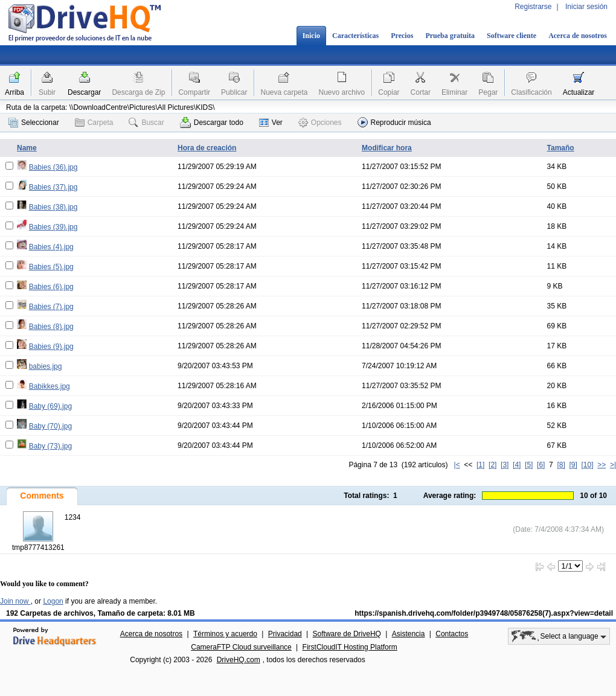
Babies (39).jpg (53, 227)
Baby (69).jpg (50, 406)
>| (613, 465)
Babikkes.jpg (50, 386)
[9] (573, 465)
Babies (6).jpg (51, 287)
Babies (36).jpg (53, 167)
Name (27, 148)
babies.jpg (46, 366)
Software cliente (512, 36)
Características (355, 36)
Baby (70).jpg (50, 426)
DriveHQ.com (239, 660)
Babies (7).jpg (51, 307)
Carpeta (94, 123)
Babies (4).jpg (51, 247)
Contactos (452, 634)
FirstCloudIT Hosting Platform (350, 647)
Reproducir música (394, 122)
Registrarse (533, 7)
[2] (492, 465)
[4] (517, 465)
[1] (480, 465)
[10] (588, 465)
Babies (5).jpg (51, 267)
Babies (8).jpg (51, 327)
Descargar (84, 92)
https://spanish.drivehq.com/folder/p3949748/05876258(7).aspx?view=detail (484, 613)
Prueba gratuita (450, 36)
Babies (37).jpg (53, 187)
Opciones (320, 123)
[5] (529, 465)
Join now (15, 601)
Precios (402, 36)
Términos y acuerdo (225, 634)
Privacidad (285, 634)
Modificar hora (387, 148)
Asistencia (409, 634)
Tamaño (561, 148)
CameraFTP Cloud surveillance (241, 647)
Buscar (146, 123)
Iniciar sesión (586, 7)
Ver (271, 123)
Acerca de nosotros (578, 36)
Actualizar (579, 92)
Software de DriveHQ (347, 634)
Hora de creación (207, 148)
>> (602, 465)
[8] (561, 465)
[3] (505, 465)
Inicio (311, 36)
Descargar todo (212, 123)
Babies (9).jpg (51, 346)
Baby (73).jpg (50, 446)
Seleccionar (34, 123)
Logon (53, 601)
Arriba (14, 92)
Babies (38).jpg (53, 207)
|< (457, 465)
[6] (541, 465)
